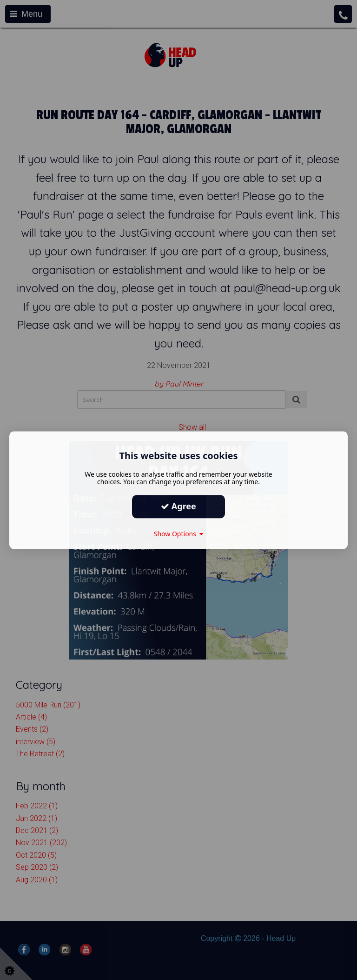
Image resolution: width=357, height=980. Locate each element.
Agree (178, 506)
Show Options (179, 534)
